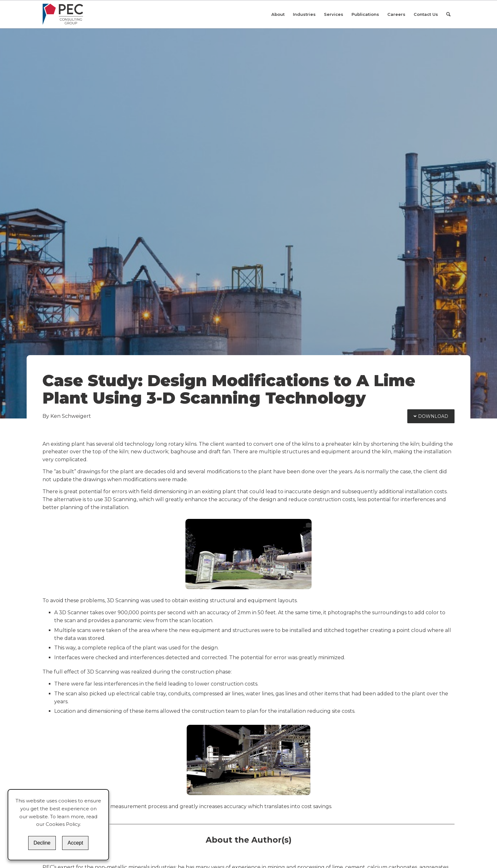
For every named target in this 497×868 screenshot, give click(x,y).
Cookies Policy (63, 824)
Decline (42, 843)
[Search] (448, 14)
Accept (75, 843)
